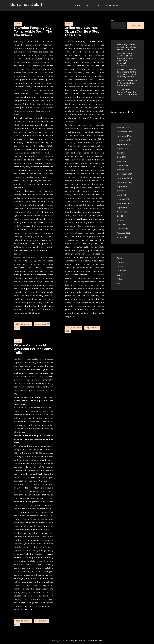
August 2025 (123, 149)
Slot (97, 5)
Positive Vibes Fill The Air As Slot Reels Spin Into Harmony (127, 83)
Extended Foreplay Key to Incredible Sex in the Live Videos (33, 31)
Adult (88, 5)
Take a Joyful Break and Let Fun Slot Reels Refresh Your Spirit (127, 47)
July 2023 (121, 191)
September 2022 (125, 208)
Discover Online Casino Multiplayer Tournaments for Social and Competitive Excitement (126, 59)
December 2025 (124, 132)
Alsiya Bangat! (23, 324)
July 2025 (121, 153)
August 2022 (123, 212)
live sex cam (46, 271)
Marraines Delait (26, 4)
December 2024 (125, 174)
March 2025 (122, 166)
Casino (120, 266)
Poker (120, 279)
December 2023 (124, 182)
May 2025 (121, 161)
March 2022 (122, 229)
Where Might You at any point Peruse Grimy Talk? (33, 349)
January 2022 (123, 237)
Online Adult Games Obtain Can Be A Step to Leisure (82, 31)
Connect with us (112, 5)
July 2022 (121, 216)
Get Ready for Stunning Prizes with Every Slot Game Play (127, 92)
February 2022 (124, 233)
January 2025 (123, 170)
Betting (120, 262)
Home (78, 5)
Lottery (120, 275)
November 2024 (124, 178)
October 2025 (123, 140)
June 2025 (122, 157)
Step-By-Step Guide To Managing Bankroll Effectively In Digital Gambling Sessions (127, 73)
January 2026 (123, 128)
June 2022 (122, 220)
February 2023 (124, 199)
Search (114, 20)
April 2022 (121, 225)
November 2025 (124, 136)
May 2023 (121, 195)
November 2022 (124, 204)
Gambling (121, 271)
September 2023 (125, 187)
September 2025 (125, 144)
